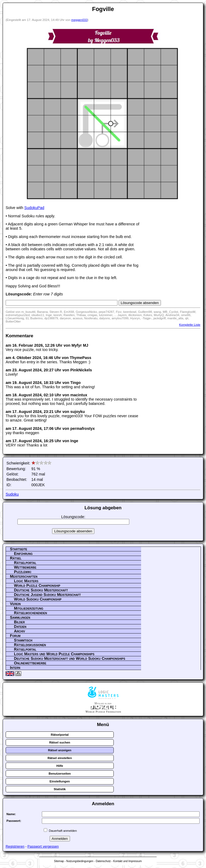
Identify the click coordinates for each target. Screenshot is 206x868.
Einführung (23, 554)
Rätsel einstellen (60, 758)
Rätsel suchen (60, 742)
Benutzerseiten (60, 774)
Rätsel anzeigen (60, 750)
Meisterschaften (24, 576)
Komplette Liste (190, 325)
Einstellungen (60, 781)
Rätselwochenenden (30, 613)
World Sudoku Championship (38, 599)
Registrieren (15, 846)
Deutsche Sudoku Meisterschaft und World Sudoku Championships (70, 658)
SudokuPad (34, 208)
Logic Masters (26, 581)
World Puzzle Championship (37, 585)
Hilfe (60, 766)
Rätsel (16, 558)
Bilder (19, 622)
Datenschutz (103, 861)
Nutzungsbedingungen (80, 861)
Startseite (19, 549)
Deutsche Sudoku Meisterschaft (41, 590)
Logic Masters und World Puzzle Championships (54, 654)
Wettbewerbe (25, 567)
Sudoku (12, 494)
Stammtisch (23, 640)
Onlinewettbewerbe (30, 663)
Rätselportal (25, 563)
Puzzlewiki (23, 572)
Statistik (60, 789)
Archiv (20, 631)
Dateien (20, 627)
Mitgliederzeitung (29, 608)
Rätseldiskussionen (30, 645)
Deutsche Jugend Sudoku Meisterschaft (47, 595)
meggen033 (80, 20)
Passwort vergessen (43, 846)
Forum (15, 636)
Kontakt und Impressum (127, 861)
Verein (15, 604)
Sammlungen (20, 617)
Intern (15, 668)
